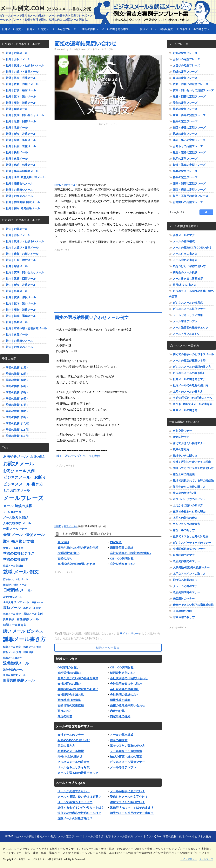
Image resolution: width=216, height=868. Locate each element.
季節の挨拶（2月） (17, 374)
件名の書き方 (119, 740)
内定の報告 (65, 716)
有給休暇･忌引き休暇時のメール (193, 398)
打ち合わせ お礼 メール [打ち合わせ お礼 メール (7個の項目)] (15, 579)
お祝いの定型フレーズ (186, 59)
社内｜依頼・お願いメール (22, 254)
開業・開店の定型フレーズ (189, 183)
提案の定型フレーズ (185, 121)
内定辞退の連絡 (120, 716)
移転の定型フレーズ (185, 177)
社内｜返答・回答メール (21, 279)
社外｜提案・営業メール (21, 78)
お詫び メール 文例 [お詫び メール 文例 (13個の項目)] (19, 471)
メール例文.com (47, 8)
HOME (9, 836)
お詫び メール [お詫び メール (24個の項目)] (19, 464)
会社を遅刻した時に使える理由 (192, 462)
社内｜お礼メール (17, 229)
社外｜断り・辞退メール (21, 134)
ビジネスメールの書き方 (192, 30)
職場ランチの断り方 (185, 456)
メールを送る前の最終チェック (78, 773)
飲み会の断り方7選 (185, 493)
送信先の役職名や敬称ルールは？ (79, 813)
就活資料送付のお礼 (123, 673)
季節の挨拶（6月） (17, 399)
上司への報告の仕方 (185, 518)
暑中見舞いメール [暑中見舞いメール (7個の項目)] (12, 597)
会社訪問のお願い (69, 684)
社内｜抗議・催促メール (21, 297)
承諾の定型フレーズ (185, 109)
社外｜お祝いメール (18, 59)
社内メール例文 (37, 30)
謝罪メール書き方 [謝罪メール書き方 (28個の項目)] (24, 639)
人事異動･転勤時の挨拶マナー (191, 567)
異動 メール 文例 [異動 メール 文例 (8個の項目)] (33, 614)
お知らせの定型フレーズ (188, 146)
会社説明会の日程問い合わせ (76, 564)
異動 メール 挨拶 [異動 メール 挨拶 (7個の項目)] (12, 614)
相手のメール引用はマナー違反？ (132, 813)
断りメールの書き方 (185, 410)
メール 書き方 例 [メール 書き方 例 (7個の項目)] (12, 512)
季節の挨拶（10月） (18, 423)
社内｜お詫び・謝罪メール (22, 248)
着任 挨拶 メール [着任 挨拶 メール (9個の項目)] (28, 619)
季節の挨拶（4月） (17, 386)
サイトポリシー (129, 633)
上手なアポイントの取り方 (189, 574)
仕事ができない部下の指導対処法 (193, 605)
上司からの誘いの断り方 (188, 505)
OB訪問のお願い (68, 553)
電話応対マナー (182, 437)
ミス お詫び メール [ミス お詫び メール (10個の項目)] (16, 490)
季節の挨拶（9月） (17, 417)
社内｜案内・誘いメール (21, 303)
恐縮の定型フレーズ (185, 72)
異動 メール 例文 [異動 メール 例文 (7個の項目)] (32, 608)
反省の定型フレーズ (185, 78)
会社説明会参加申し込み (126, 684)
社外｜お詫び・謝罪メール (22, 72)
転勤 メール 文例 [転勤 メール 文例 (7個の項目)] (12, 652)
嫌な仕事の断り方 (184, 530)
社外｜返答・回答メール (21, 121)
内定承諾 (63, 542)
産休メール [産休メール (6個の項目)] (37, 602)
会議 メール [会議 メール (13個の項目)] (13, 535)
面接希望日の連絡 (122, 548)
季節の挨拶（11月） (18, 430)
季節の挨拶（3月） (17, 380)
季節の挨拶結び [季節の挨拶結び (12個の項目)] (15, 560)
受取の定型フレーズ (185, 103)
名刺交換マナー (182, 431)
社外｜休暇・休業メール (21, 165)
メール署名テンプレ (123, 767)
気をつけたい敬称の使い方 (127, 746)
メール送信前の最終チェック (191, 328)
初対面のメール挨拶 (71, 751)
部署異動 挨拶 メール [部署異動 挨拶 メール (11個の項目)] (19, 680)
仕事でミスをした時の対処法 (191, 536)
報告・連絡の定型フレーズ (189, 152)
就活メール (147, 30)
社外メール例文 (12, 30)
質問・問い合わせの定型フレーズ (193, 90)
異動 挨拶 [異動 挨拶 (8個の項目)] (9, 619)
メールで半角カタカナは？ (75, 802)
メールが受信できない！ (74, 791)
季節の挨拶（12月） (18, 436)
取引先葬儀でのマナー (186, 561)
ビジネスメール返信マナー (127, 762)
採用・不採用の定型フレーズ (191, 196)
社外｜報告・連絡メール (21, 103)
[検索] (181, 212)
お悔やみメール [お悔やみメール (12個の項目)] (15, 456)
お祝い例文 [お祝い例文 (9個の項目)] (38, 457)
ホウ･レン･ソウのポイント (189, 499)
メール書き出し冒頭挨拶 (126, 751)
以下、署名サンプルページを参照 (78, 456)
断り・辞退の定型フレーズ (189, 115)
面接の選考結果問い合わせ (85, 43)
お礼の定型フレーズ (185, 53)
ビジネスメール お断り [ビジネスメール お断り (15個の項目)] (24, 477)
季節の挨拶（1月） (17, 368)
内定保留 (116, 542)
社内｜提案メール (17, 291)
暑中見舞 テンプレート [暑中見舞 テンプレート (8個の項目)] (16, 602)
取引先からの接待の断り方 (189, 487)
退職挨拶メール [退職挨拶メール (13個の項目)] (16, 663)
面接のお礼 (65, 558)
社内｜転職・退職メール (21, 316)
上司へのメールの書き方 (188, 392)
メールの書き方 (94, 836)
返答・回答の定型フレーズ (189, 96)
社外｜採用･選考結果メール (23, 208)
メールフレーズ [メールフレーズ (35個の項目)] (23, 498)
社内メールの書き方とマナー (191, 379)
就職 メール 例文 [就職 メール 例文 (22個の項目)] (21, 572)
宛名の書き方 (66, 746)
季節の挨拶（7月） (17, 405)
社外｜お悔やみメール (19, 196)
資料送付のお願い (69, 673)
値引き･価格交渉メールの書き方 (193, 404)
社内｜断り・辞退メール (21, 285)
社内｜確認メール (17, 266)
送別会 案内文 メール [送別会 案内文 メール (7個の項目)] (14, 675)
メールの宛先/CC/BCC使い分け (192, 248)
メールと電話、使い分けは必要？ (79, 797)
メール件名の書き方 (185, 254)
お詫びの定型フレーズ (186, 65)
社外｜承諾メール (17, 128)
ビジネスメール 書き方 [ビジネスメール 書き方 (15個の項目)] (23, 484)
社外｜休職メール (17, 159)
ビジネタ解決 (203, 836)
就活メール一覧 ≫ (108, 648)
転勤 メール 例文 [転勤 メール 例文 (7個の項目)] (12, 647)
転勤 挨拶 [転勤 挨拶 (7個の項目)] (28, 652)
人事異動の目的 (182, 611)
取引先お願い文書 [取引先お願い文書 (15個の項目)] (19, 541)
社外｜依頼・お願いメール (22, 84)
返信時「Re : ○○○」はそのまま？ (132, 808)
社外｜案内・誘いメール (21, 96)
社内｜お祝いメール (18, 235)
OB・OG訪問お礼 (122, 558)
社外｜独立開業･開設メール (23, 202)
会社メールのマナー (71, 735)
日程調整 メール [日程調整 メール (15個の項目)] (17, 590)
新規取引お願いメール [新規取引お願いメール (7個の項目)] (15, 585)
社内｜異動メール (17, 322)
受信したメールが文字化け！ (129, 797)
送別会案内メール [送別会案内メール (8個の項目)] (13, 670)
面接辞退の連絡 (120, 700)
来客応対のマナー (184, 599)
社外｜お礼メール (17, 53)
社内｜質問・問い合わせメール (25, 272)
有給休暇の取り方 (184, 617)
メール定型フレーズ (64, 30)
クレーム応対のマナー (186, 586)
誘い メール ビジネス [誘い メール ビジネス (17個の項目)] (23, 631)
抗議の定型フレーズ (185, 134)
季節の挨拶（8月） (17, 411)
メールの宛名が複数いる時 (189, 361)
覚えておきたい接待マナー (189, 443)
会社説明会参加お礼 (123, 564)
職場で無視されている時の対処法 (193, 480)
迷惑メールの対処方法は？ (75, 818)
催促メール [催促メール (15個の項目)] (35, 535)
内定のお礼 (117, 711)
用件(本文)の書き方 (70, 756)
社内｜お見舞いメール (19, 341)
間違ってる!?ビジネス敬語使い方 (193, 468)
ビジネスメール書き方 (119, 836)
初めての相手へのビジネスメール (193, 354)
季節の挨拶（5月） (17, 392)
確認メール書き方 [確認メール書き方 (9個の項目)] (15, 625)
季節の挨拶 (89, 30)
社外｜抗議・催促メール (21, 140)
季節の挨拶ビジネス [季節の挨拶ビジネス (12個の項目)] (19, 553)
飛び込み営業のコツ (185, 580)
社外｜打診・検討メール (21, 90)
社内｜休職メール (17, 335)
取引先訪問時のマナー (186, 592)
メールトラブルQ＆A (186, 334)
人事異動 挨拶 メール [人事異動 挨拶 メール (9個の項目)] (17, 523)
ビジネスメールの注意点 (74, 762)
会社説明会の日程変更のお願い (130, 553)
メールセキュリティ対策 (74, 767)
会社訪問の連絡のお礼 (125, 695)
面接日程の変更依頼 (71, 705)
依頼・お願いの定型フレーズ (191, 84)
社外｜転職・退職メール (21, 146)
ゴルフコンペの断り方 (186, 524)
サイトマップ (206, 859)
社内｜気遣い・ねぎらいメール (25, 241)
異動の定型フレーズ (185, 171)
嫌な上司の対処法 (184, 474)
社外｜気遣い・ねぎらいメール (25, 65)
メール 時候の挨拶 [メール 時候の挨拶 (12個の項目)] (18, 506)
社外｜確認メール (17, 109)
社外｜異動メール (17, 152)
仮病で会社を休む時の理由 (189, 512)
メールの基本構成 (122, 735)
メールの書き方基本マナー (118, 30)
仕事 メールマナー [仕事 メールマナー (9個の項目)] (15, 529)
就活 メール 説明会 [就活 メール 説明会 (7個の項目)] (13, 566)
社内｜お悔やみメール (19, 347)
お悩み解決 (166, 29)
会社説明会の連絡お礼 (125, 689)
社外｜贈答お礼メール (19, 183)
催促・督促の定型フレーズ (189, 128)
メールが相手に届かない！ (127, 791)
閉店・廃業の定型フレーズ (189, 190)
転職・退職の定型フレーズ (189, 165)
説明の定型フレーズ (185, 159)
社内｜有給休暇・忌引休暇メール (26, 328)
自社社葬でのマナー (185, 555)
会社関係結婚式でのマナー (189, 549)
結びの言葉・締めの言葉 (126, 756)
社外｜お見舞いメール (19, 190)
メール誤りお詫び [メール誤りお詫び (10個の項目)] (16, 517)
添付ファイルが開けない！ (127, 802)
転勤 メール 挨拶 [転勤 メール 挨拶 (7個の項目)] (32, 647)
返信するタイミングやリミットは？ (81, 808)
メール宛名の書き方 (185, 260)
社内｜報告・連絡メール (21, 310)
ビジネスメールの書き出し (189, 373)
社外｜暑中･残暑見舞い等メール (26, 177)
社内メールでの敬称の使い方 (191, 385)
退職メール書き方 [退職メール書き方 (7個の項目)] (12, 658)
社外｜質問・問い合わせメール (25, 115)
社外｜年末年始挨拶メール (22, 171)
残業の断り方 (181, 449)
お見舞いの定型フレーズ (188, 202)
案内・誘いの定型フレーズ (189, 140)
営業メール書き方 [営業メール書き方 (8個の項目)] (13, 548)
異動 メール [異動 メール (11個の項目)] (12, 608)
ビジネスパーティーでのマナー (192, 543)
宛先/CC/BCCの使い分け (74, 740)
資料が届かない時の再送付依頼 (78, 548)
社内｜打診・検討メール (21, 260)
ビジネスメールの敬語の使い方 (192, 367)
